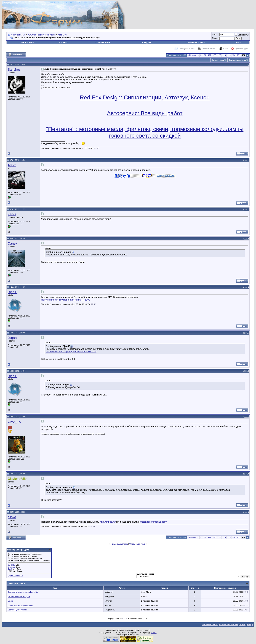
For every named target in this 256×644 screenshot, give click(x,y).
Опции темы (218, 60)
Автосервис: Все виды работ (145, 113)
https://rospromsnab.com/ (153, 522)
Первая (192, 55)
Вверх (250, 624)
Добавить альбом (209, 49)
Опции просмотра (237, 60)
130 (234, 55)
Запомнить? (242, 35)
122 (209, 55)
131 (239, 55)
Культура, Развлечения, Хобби (42, 35)
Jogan (12, 338)
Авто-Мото (63, 35)
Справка (63, 42)
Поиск (238, 42)
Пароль (215, 38)
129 (229, 55)
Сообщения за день (195, 42)
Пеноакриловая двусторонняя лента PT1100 (66, 300)
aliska (12, 517)
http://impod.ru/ (108, 522)
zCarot (154, 632)
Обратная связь (210, 624)
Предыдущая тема (119, 544)
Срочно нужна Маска (17, 610)
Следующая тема (137, 544)
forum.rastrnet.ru (18, 35)
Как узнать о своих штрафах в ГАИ (23, 592)
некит (12, 214)
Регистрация (27, 42)
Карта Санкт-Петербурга (19, 596)
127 (219, 55)
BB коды (11, 565)
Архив (242, 624)
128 (224, 55)
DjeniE (13, 292)
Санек (12, 243)
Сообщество (103, 42)
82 (205, 55)
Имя (214, 34)
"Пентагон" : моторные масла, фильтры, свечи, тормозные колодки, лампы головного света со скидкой (145, 132)
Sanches (14, 69)
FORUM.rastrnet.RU (229, 624)
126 (214, 55)
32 (201, 55)
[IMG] (10, 569)
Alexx (12, 165)
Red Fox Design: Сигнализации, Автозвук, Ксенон (145, 97)
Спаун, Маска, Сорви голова (21, 605)
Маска (10, 601)
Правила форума (242, 49)
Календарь (146, 42)
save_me (14, 421)
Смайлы (11, 567)
